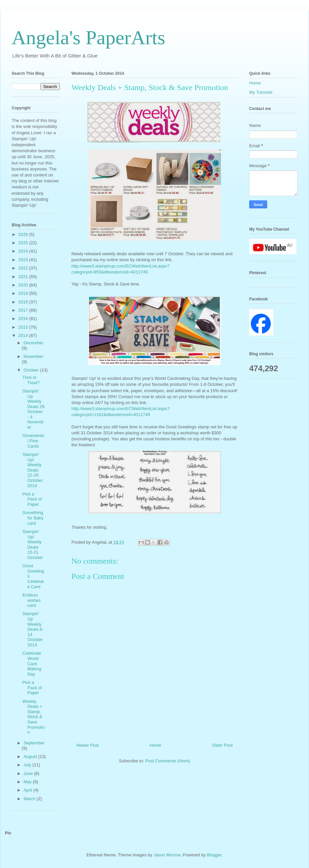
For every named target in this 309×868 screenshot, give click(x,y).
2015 (24, 327)
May (28, 782)
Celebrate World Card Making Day (32, 663)
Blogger (214, 855)
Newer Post (88, 745)
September (34, 743)
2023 (24, 260)
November (34, 356)
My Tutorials (261, 92)
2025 (24, 243)
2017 (24, 310)
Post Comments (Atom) (168, 761)
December (34, 343)
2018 (24, 302)
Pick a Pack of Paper (32, 499)
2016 (24, 319)
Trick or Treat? (31, 380)
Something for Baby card (33, 518)
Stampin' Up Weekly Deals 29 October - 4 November (33, 409)
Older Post (222, 745)
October (32, 370)
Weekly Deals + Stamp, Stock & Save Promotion (33, 717)
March (30, 799)
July (28, 765)
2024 (24, 251)
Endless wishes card (31, 600)
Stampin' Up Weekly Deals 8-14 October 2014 (33, 629)
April (29, 790)
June (29, 773)
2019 (24, 293)
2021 (24, 277)
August (31, 757)
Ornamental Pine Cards (33, 441)
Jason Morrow (167, 855)
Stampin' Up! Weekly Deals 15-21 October (32, 544)
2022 (24, 268)
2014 (24, 335)
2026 (24, 234)
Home (156, 745)
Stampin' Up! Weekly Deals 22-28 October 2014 (32, 470)
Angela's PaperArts (88, 38)
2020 (24, 285)
